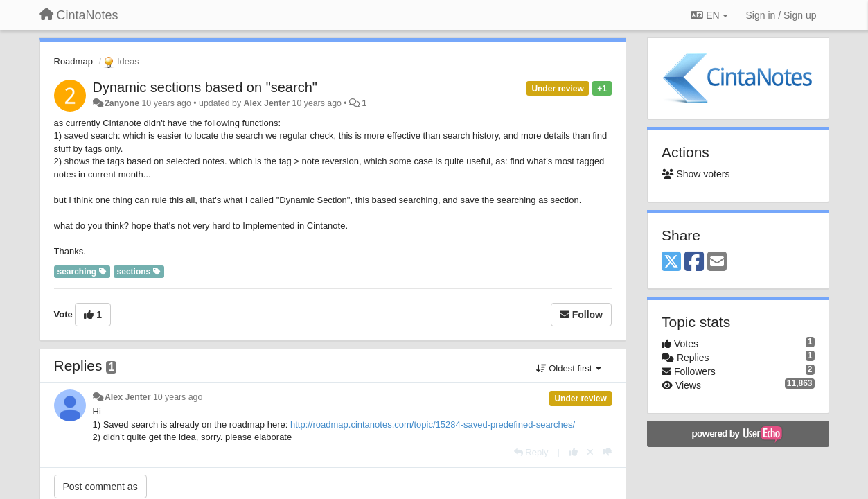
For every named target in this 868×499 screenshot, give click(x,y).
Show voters (696, 174)
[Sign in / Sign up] (781, 15)
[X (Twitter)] (671, 262)
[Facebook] (694, 262)
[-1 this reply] (607, 452)
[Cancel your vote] (590, 452)
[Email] (717, 262)
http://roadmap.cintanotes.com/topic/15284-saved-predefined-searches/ (433, 424)
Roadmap (73, 61)
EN (709, 15)
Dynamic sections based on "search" (205, 87)
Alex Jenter (267, 103)
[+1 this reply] (573, 452)
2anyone (122, 103)
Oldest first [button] (569, 368)
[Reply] (531, 452)
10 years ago (178, 397)
